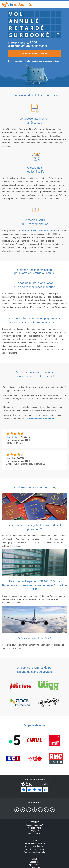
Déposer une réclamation (34, 53)
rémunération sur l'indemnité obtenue (39, 231)
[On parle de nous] (34, 749)
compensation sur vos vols (42, 419)
